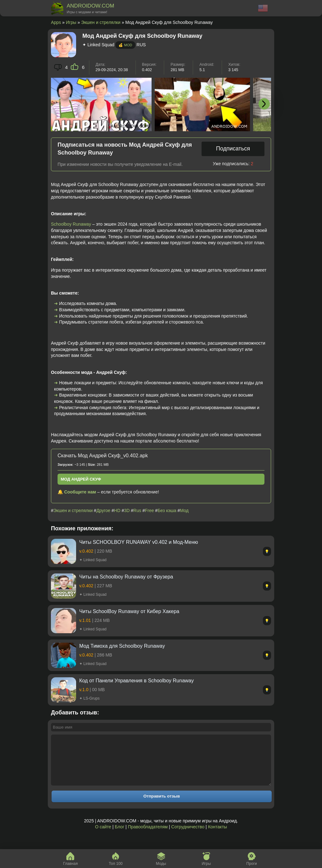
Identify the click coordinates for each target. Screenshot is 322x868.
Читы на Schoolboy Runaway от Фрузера (126, 577)
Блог (119, 836)
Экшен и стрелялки (101, 22)
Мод (184, 510)
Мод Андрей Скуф (81, 479)
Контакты (217, 836)
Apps (56, 22)
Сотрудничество (188, 836)
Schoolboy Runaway (71, 224)
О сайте (103, 836)
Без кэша (167, 510)
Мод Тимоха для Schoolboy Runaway (122, 646)
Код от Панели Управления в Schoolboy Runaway (136, 681)
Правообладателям (148, 836)
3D (127, 510)
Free (150, 510)
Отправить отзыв (162, 806)
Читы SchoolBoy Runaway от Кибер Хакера (129, 611)
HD (117, 510)
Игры (71, 22)
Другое (103, 510)
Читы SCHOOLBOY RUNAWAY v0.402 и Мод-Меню (139, 542)
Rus (137, 510)
